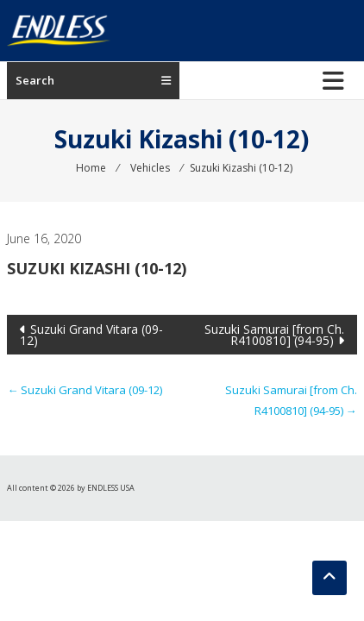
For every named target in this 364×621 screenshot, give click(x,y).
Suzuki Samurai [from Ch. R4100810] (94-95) (274, 335)
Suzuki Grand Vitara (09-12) (91, 335)
